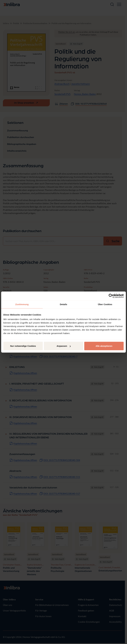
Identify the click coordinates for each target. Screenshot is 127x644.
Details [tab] (63, 304)
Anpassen (64, 346)
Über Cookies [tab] (105, 304)
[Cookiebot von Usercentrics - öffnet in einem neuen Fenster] (111, 296)
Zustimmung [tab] (22, 304)
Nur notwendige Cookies (23, 346)
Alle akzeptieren (104, 346)
